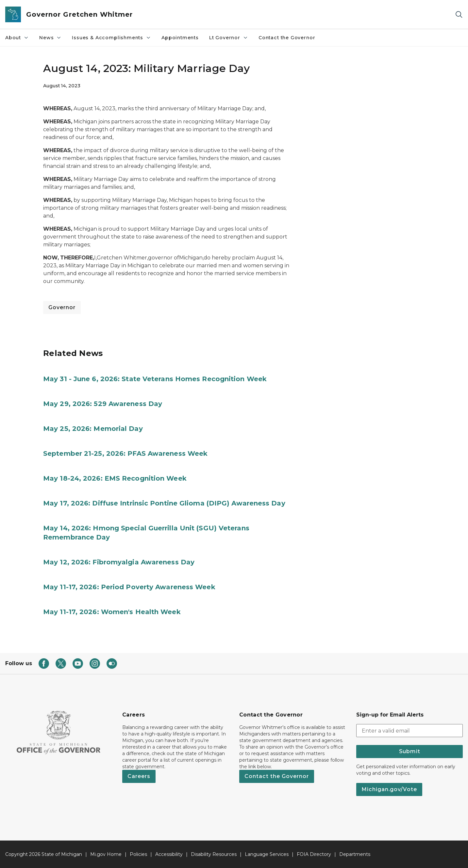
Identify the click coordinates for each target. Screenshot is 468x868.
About (17, 38)
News (50, 38)
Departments (355, 854)
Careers (139, 776)
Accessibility (169, 854)
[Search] (459, 15)
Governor (62, 307)
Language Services (267, 854)
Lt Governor (229, 38)
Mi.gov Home (106, 854)
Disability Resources (214, 854)
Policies (138, 854)
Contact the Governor (287, 38)
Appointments (180, 38)
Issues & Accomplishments (111, 38)
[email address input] (409, 731)
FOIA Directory (314, 854)
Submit (410, 751)
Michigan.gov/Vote (389, 789)
